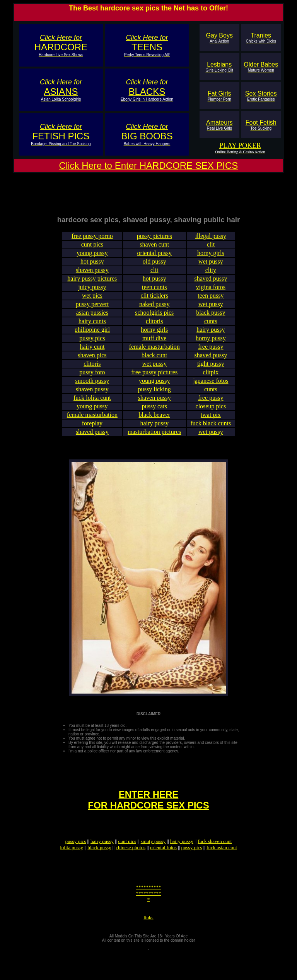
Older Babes (261, 67)
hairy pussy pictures (92, 284)
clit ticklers (154, 301)
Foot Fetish (261, 125)
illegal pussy (211, 242)
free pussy (211, 352)
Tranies (261, 38)
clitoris (154, 327)
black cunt (154, 361)
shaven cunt (154, 250)
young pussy (92, 259)
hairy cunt (92, 352)
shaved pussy (211, 284)
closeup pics (211, 412)
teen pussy (211, 301)
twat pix (211, 421)
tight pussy (211, 369)
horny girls (211, 259)
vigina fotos (211, 293)
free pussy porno (92, 242)
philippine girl (92, 335)
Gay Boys (219, 38)
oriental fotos (163, 864)
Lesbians (219, 67)
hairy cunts (92, 327)
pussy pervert (92, 310)
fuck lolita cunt (92, 403)
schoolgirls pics (154, 318)
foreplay (92, 429)
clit (211, 250)
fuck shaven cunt (215, 857)
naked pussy (154, 310)
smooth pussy (92, 386)
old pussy (154, 267)
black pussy (211, 318)
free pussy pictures (154, 378)
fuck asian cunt (222, 864)
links (148, 942)
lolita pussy (72, 864)
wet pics (92, 301)
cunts (211, 327)
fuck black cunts (211, 429)
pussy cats (154, 412)
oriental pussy (154, 259)
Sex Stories (261, 96)
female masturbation (154, 352)
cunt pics (92, 250)
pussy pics (92, 344)
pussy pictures (154, 242)
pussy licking (154, 395)
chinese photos (131, 864)
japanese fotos (211, 386)
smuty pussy (153, 857)
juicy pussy (92, 293)
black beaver (154, 421)
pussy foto (92, 378)
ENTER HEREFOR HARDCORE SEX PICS (148, 813)
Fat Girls (219, 96)
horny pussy (211, 344)
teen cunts (154, 293)
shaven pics (92, 361)
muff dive (154, 344)
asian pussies (92, 318)
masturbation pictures (154, 438)
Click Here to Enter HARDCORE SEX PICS (149, 165)
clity (211, 276)
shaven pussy (92, 276)
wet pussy (211, 267)
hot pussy (92, 267)
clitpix (211, 378)
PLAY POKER (240, 146)
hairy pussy (211, 335)
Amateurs (219, 125)
